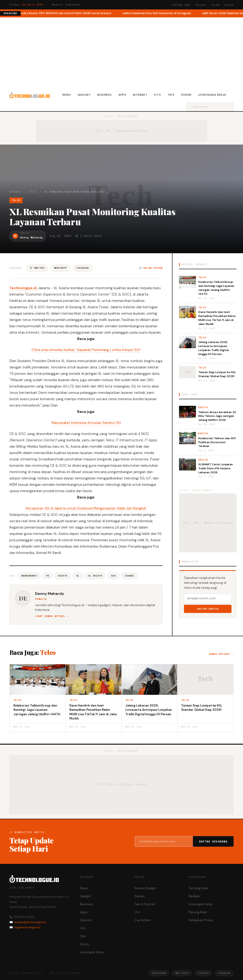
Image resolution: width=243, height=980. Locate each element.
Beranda (15, 192)
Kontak (229, 5)
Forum (186, 95)
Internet (140, 95)
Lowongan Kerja (212, 95)
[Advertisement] (121, 53)
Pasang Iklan (198, 912)
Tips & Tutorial (145, 904)
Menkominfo (29, 576)
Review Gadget (145, 888)
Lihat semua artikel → (52, 616)
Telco (33, 192)
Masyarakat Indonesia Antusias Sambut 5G (86, 423)
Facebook (83, 268)
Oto (157, 95)
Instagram (159, 973)
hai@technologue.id (27, 927)
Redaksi (201, 5)
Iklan (215, 5)
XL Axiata (95, 576)
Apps (122, 95)
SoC (113, 576)
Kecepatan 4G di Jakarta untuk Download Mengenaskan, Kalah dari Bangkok (86, 508)
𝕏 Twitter (37, 268)
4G (47, 576)
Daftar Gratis (208, 609)
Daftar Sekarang (213, 842)
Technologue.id (23, 288)
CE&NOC (129, 576)
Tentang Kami (181, 5)
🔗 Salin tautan (151, 268)
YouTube (203, 973)
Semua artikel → (221, 654)
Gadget (84, 95)
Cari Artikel (142, 920)
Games (139, 896)
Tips (171, 95)
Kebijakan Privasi (201, 920)
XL (78, 576)
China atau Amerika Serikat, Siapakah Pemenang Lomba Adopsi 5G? (86, 350)
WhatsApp (60, 268)
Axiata (63, 576)
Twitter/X (182, 973)
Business (105, 95)
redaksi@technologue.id (30, 922)
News (67, 95)
